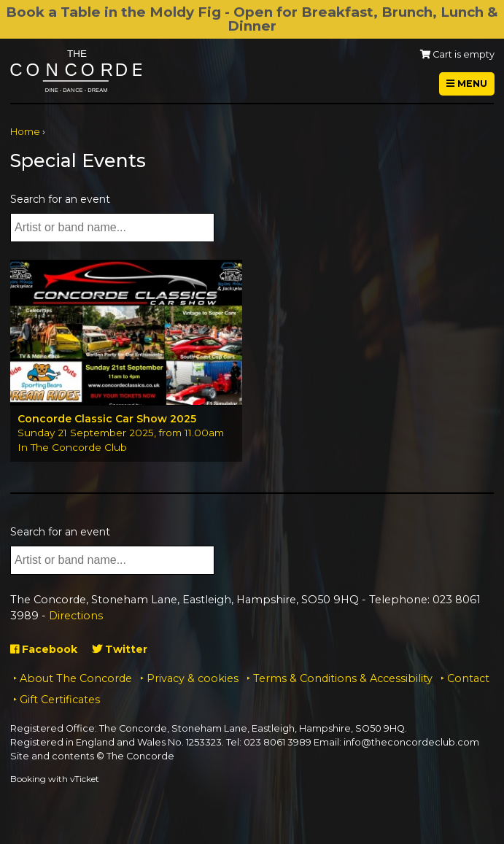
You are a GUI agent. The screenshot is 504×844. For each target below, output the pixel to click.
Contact (468, 678)
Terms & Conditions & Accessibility (343, 678)
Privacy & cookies (193, 678)
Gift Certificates (60, 700)
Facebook (44, 649)
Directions (76, 616)
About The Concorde (76, 678)
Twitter (120, 649)
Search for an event (60, 199)
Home (25, 132)
